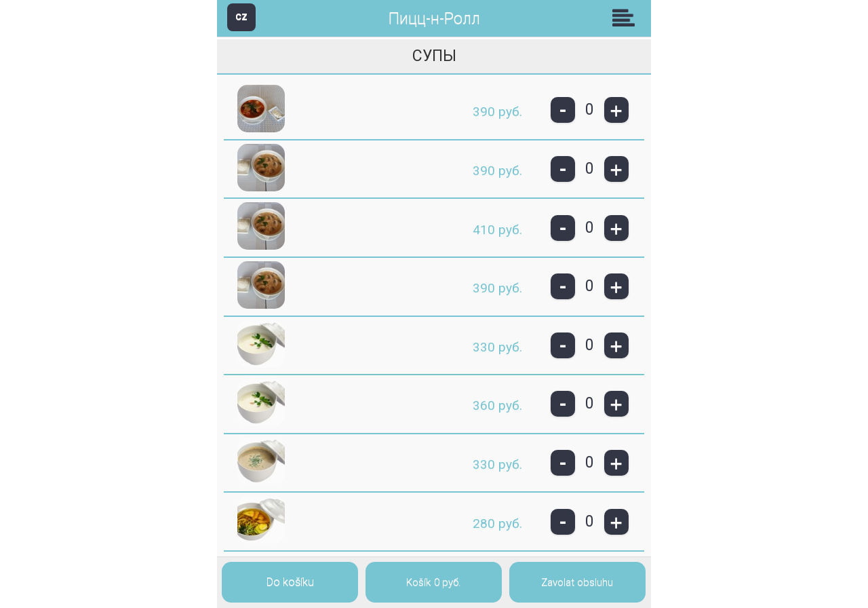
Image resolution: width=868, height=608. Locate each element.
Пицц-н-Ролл (434, 19)
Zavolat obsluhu (577, 582)
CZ (241, 17)
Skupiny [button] (627, 18)
